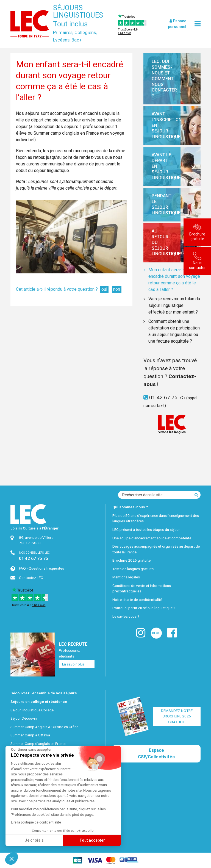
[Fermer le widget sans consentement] (31, 750)
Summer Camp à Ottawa (30, 735)
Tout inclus (70, 24)
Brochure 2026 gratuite (131, 560)
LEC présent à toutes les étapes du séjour (146, 529)
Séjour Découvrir (24, 718)
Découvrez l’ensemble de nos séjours (44, 693)
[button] (12, 859)
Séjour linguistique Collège (32, 710)
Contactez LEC (31, 578)
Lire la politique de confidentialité (36, 822)
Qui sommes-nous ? (130, 507)
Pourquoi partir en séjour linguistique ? (144, 608)
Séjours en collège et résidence (39, 701)
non (117, 289)
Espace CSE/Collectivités (156, 754)
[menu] (198, 24)
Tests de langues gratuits (133, 569)
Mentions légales (126, 577)
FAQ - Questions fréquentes (41, 568)
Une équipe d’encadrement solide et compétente (152, 538)
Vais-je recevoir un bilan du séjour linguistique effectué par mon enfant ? (174, 305)
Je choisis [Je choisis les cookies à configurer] (34, 840)
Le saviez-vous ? (126, 616)
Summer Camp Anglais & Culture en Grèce (44, 727)
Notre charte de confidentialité (137, 600)
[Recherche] (196, 495)
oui (104, 289)
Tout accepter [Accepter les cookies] (92, 840)
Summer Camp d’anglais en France (38, 744)
